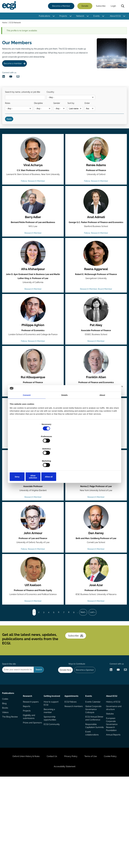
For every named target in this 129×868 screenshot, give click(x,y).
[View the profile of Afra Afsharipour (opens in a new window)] (33, 280)
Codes (6, 771)
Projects (62, 17)
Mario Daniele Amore (33, 467)
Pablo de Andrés (96, 467)
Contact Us (49, 841)
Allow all (101, 458)
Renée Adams (96, 186)
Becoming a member (50, 781)
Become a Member (60, 7)
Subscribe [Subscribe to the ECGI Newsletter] (78, 697)
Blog (5, 776)
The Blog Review (11, 791)
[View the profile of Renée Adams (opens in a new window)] (96, 169)
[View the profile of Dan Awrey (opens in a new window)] (96, 562)
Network (79, 17)
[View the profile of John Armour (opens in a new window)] (33, 562)
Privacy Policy (71, 841)
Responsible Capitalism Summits (91, 801)
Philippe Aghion (33, 356)
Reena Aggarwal (96, 297)
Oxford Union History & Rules (20, 841)
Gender (64, 113)
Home (5, 24)
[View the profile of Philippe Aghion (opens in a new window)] (33, 340)
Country (54, 100)
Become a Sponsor (83, 737)
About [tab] (102, 415)
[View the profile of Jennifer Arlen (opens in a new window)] (96, 506)
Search (122, 7)
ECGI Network (16, 24)
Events (96, 17)
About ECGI (114, 17)
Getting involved (52, 764)
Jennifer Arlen (96, 523)
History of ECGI (112, 771)
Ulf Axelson (33, 633)
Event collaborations (92, 811)
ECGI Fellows (71, 771)
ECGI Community (52, 795)
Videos (6, 786)
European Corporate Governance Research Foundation (111, 795)
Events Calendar (93, 771)
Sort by (82, 113)
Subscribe (100, 7)
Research (28, 764)
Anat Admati (96, 241)
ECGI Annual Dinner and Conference (91, 790)
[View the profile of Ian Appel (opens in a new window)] (33, 506)
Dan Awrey (96, 578)
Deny (28, 458)
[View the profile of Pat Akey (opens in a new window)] (96, 340)
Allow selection (64, 458)
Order (101, 113)
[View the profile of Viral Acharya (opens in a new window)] (33, 169)
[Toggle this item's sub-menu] (53, 17)
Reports (27, 776)
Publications (44, 17)
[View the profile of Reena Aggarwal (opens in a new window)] (96, 280)
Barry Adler (33, 241)
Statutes (109, 784)
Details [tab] (64, 415)
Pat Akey (96, 356)
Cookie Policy (116, 841)
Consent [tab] (27, 415)
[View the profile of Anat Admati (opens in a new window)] (96, 225)
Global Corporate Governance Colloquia (93, 779)
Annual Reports (113, 806)
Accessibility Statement (65, 854)
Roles (10, 113)
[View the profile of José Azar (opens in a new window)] (96, 617)
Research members (69, 778)
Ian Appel (33, 523)
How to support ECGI (51, 773)
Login (112, 7)
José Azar (96, 633)
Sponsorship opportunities (50, 789)
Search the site (10, 730)
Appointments (71, 764)
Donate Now (62, 737)
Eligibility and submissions (30, 788)
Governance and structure (113, 778)
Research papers (31, 771)
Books (6, 781)
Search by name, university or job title (25, 100)
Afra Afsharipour (33, 297)
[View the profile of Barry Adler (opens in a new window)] (33, 225)
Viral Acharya (33, 186)
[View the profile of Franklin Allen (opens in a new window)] (96, 395)
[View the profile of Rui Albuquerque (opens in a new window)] (33, 395)
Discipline (43, 113)
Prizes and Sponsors (28, 796)
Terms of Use (94, 841)
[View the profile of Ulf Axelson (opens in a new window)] (33, 617)
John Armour (33, 578)
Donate (84, 7)
